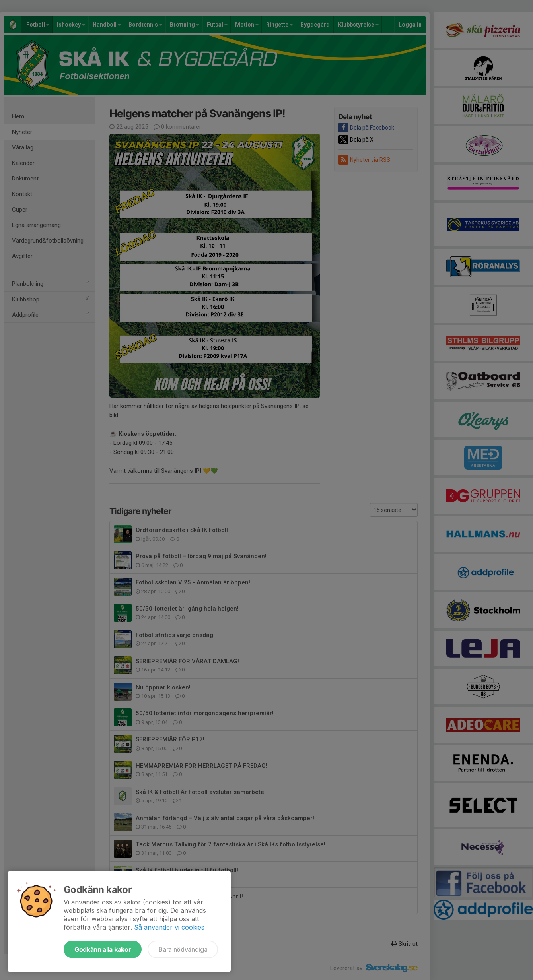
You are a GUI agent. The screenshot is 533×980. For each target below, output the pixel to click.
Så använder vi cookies (169, 927)
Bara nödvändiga (183, 949)
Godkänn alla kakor (103, 949)
